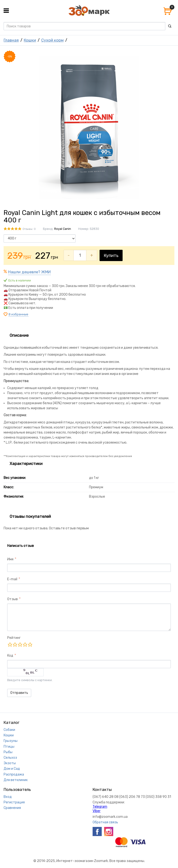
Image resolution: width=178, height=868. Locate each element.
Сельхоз (10, 758)
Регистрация (14, 802)
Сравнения (12, 808)
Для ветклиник (16, 780)
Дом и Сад (12, 769)
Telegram (100, 807)
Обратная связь (105, 822)
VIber (97, 811)
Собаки (9, 730)
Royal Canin (63, 229)
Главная (11, 40)
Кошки (30, 40)
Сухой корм (52, 40)
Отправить (19, 693)
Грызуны (11, 741)
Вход (8, 797)
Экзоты (10, 763)
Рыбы (8, 752)
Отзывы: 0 (29, 229)
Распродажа (14, 774)
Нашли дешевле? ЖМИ (29, 272)
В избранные (18, 314)
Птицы (9, 747)
